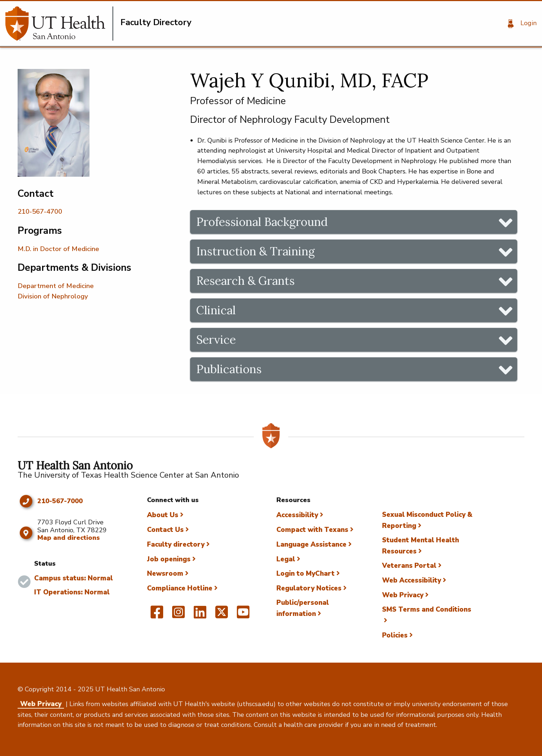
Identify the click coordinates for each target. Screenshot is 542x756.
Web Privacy (403, 595)
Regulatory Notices (309, 588)
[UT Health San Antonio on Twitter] (222, 615)
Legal (286, 559)
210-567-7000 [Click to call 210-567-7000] (60, 501)
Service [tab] (216, 340)
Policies (395, 635)
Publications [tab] (229, 369)
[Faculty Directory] (59, 24)
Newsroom (165, 574)
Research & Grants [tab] (245, 281)
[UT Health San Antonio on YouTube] (243, 615)
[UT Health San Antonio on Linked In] (200, 615)
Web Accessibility (412, 580)
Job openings (169, 559)
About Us (163, 515)
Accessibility (297, 515)
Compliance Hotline (180, 588)
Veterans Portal (409, 566)
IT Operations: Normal (72, 592)
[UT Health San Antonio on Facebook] (157, 615)
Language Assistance (311, 544)
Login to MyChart (306, 574)
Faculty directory (176, 544)
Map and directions (69, 538)
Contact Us (165, 530)
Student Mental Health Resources (421, 546)
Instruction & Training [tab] (256, 251)
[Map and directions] (26, 533)
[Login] (520, 24)
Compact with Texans (312, 530)
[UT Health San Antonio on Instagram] (178, 615)
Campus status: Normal (74, 578)
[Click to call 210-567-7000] (26, 501)
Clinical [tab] (216, 310)
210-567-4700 (40, 212)
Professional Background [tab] (262, 222)
